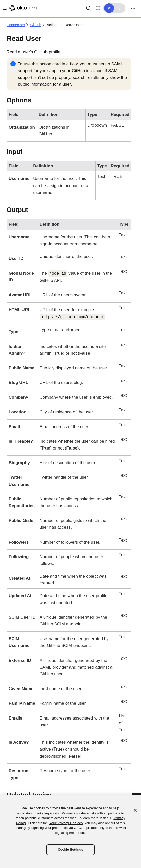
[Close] (135, 810)
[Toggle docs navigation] (4, 8)
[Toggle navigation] (133, 8)
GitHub (36, 25)
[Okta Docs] (23, 8)
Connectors (16, 25)
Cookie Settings (70, 849)
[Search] (89, 8)
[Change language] (98, 8)
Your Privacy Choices (66, 823)
